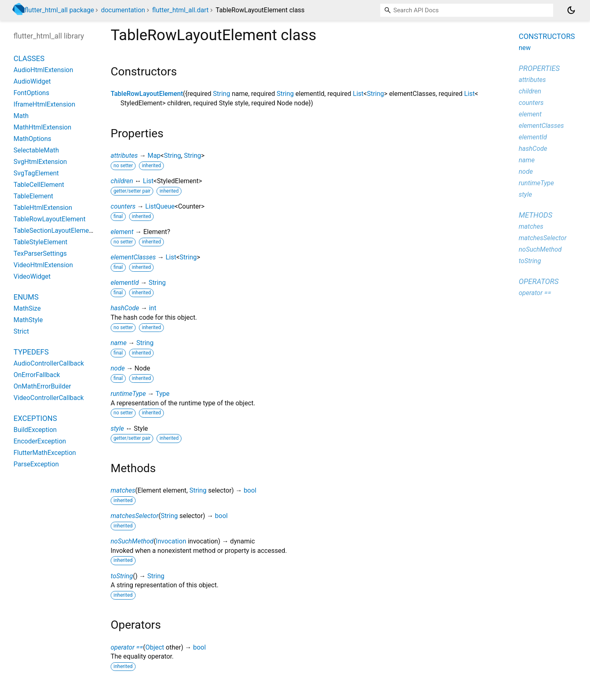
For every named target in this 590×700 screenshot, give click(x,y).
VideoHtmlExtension (43, 265)
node (118, 368)
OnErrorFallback (37, 375)
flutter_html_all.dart (180, 10)
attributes (124, 156)
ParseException (36, 464)
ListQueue (160, 206)
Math (21, 116)
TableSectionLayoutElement (54, 231)
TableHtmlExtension (43, 208)
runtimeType (128, 394)
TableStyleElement (40, 242)
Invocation (171, 541)
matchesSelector (135, 516)
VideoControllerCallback (49, 398)
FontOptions (31, 93)
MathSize (27, 308)
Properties (539, 68)
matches (123, 490)
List (358, 94)
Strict (21, 331)
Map (154, 156)
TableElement (33, 196)
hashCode (125, 308)
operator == (127, 647)
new (525, 48)
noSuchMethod (132, 541)
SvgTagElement (36, 173)
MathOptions (32, 139)
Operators (539, 281)
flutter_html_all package (59, 10)
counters (123, 206)
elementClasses (133, 257)
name (119, 343)
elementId (125, 283)
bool (250, 490)
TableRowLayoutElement (147, 94)
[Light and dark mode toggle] (571, 10)
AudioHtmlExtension (43, 70)
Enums (26, 297)
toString (122, 576)
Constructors (547, 36)
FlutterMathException (45, 453)
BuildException (35, 430)
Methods (536, 215)
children (122, 181)
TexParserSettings (40, 253)
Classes (29, 58)
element (122, 232)
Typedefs (31, 352)
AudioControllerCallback (49, 363)
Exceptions (35, 418)
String (222, 94)
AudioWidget (32, 81)
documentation (123, 10)
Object (155, 647)
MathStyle (28, 320)
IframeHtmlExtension (44, 104)
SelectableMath (36, 150)
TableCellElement (39, 185)
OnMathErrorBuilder (42, 386)
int (152, 308)
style (117, 428)
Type (163, 394)
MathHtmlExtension (42, 127)
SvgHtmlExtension (40, 162)
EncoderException (40, 441)
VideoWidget (32, 276)
